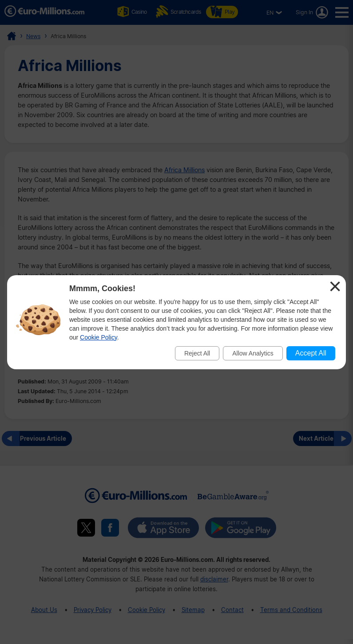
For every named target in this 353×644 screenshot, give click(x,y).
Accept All (311, 353)
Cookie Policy (99, 337)
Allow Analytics (253, 353)
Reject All (197, 353)
